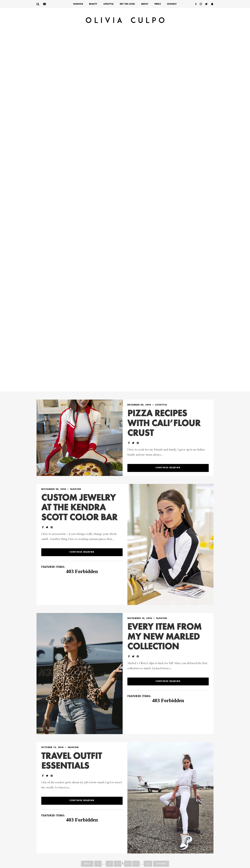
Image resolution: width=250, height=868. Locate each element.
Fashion (78, 4)
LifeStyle (109, 4)
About (145, 4)
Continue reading (168, 468)
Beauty (93, 4)
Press (158, 4)
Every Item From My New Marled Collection (164, 637)
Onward (161, 864)
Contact (172, 4)
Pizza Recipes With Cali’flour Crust (164, 424)
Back (87, 864)
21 (148, 864)
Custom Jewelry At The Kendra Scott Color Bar (79, 508)
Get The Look (127, 4)
